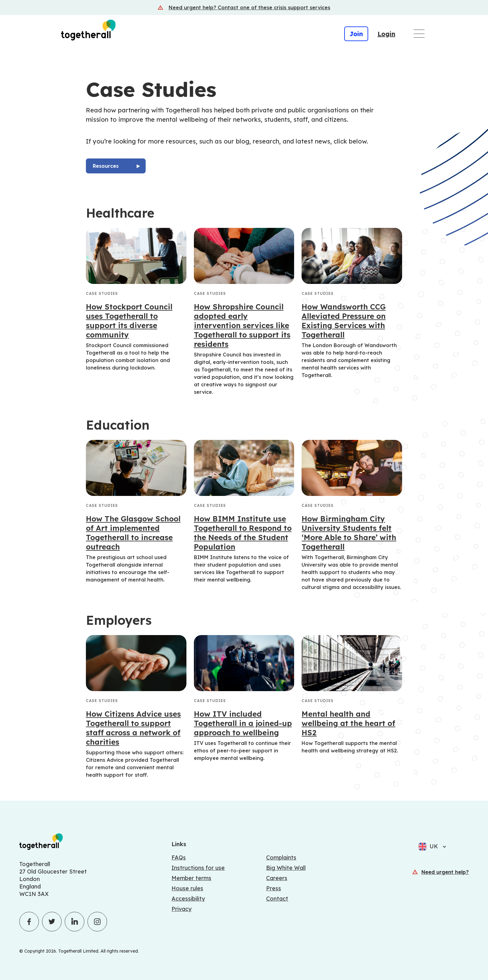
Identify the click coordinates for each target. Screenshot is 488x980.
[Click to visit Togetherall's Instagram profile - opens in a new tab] (97, 922)
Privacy (181, 909)
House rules (187, 888)
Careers (277, 878)
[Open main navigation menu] (419, 34)
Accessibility (188, 899)
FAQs (179, 857)
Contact (277, 899)
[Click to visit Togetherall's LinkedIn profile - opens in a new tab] (75, 922)
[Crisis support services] (244, 7)
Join (356, 34)
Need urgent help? (445, 872)
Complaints (281, 857)
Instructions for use (198, 868)
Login (386, 34)
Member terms (191, 878)
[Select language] (443, 846)
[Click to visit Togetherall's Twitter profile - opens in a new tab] (52, 922)
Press (274, 888)
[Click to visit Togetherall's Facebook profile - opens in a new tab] (29, 922)
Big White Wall (286, 868)
